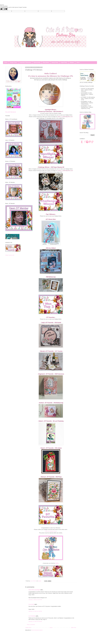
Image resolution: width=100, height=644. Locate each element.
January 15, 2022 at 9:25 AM (35, 621)
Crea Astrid (31, 604)
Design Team (13, 62)
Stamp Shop (55, 62)
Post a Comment (31, 625)
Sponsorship (37, 62)
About (78, 62)
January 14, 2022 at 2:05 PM (35, 611)
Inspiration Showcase (25, 62)
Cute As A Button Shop (51, 531)
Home (6, 62)
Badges (72, 62)
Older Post (74, 628)
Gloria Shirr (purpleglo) (34, 590)
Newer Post (28, 628)
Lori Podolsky (32, 616)
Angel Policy (64, 62)
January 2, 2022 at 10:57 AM (35, 600)
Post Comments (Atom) (37, 630)
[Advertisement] (14, 281)
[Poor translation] (5, 9)
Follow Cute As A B (10, 255)
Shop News (46, 62)
